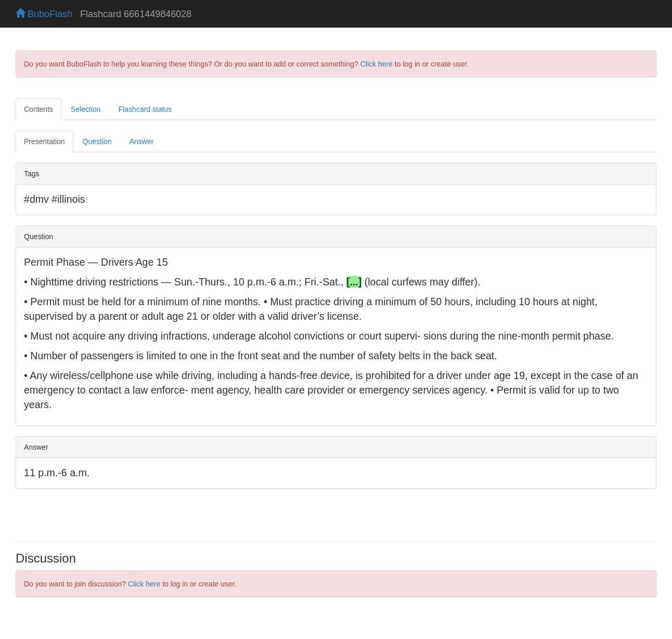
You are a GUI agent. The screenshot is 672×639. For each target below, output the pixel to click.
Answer (142, 141)
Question (97, 141)
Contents (38, 109)
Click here (377, 64)
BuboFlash (44, 14)
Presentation (44, 141)
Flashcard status (145, 109)
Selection (86, 109)
